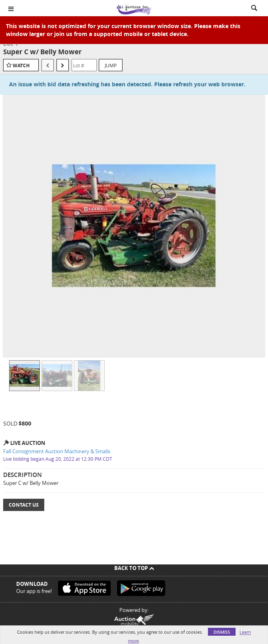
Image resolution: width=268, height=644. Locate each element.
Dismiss (222, 632)
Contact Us (24, 505)
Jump (111, 65)
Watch (21, 66)
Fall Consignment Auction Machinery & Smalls (57, 451)
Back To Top (134, 568)
